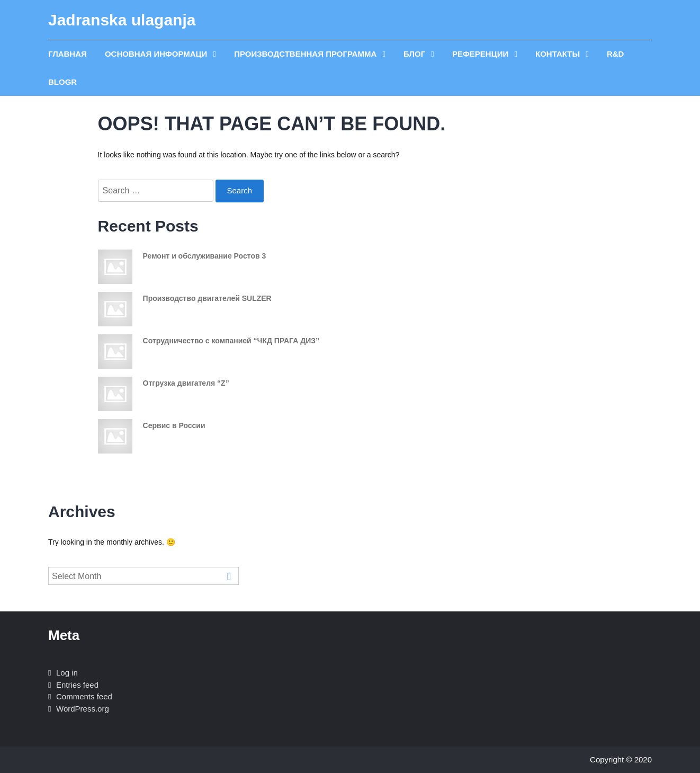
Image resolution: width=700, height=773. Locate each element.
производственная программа (306, 54)
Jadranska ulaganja (122, 20)
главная (68, 54)
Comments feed (84, 696)
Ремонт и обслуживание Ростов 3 (205, 256)
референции (481, 54)
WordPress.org (83, 709)
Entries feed (77, 685)
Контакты (559, 54)
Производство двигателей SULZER (207, 298)
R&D (616, 54)
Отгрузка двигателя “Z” (186, 383)
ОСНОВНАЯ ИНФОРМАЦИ (157, 54)
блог (415, 54)
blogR (62, 82)
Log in (67, 673)
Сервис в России (174, 425)
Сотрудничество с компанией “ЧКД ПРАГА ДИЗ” (231, 341)
